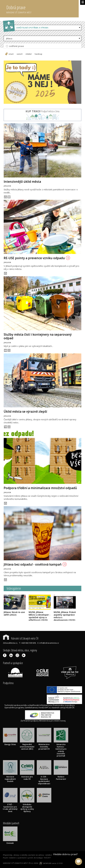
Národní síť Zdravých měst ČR (21, 638)
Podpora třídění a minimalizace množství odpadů (40, 488)
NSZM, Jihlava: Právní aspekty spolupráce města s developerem (65, 616)
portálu (24, 705)
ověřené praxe (15, 46)
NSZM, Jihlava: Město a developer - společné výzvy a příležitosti (39, 616)
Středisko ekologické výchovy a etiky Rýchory (27, 808)
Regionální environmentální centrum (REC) (27, 747)
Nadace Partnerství (61, 778)
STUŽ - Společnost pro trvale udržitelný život (10, 808)
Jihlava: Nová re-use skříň (14, 613)
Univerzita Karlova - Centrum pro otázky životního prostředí (61, 750)
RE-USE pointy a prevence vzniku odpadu (37, 258)
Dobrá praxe (42, 9)
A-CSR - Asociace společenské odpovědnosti (44, 780)
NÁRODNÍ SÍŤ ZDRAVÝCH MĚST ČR (17, 863)
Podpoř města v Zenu (42, 111)
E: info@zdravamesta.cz (48, 643)
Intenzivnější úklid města (22, 182)
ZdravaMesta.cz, (10, 643)
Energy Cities (10, 744)
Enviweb (10, 843)
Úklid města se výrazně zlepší (25, 411)
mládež (29, 54)
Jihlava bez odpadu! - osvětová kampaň (35, 564)
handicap (38, 54)
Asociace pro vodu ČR (27, 778)
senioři (20, 54)
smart (11, 54)
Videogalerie (14, 588)
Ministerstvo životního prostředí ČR (44, 747)
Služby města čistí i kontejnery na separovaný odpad (38, 336)
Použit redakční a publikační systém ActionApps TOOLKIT (27, 858)
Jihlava (9, 38)
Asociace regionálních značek (10, 779)
